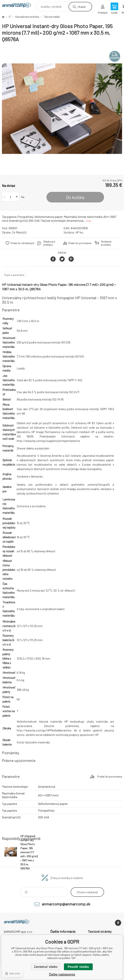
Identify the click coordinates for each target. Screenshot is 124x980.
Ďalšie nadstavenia (62, 975)
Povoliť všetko (78, 967)
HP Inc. (80, 232)
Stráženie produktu (106, 243)
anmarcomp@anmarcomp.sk (66, 904)
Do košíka (75, 197)
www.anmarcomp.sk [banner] (19, 6)
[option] (62, 109)
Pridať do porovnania (80, 243)
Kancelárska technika (27, 17)
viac (89, 221)
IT (10, 17)
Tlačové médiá (52, 17)
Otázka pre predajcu (49, 243)
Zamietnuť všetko (46, 967)
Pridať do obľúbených (23, 243)
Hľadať (81, 7)
